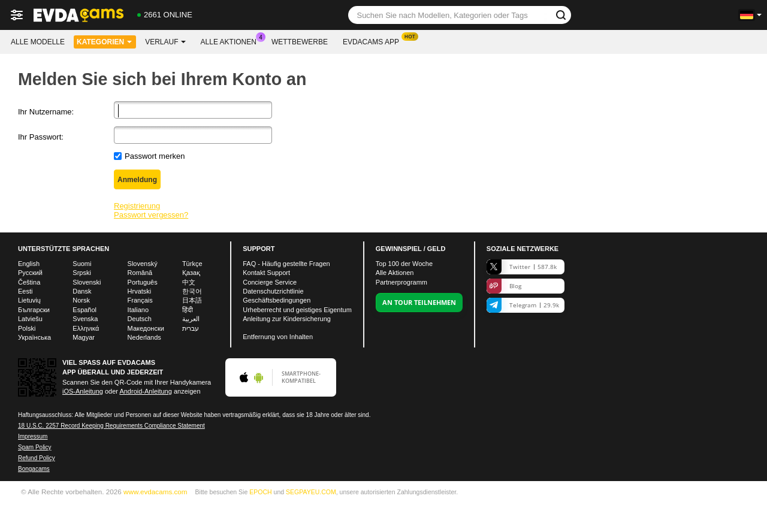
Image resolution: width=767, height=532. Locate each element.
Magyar (84, 337)
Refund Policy (37, 458)
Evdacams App (374, 41)
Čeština (29, 282)
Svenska (85, 319)
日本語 (192, 300)
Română (140, 273)
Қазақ (191, 273)
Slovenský (143, 264)
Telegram (523, 305)
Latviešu (30, 319)
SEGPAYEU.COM (311, 492)
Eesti (25, 291)
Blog (504, 286)
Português (143, 282)
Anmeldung (137, 180)
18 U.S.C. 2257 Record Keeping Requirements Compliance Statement (111, 426)
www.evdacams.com (155, 492)
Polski (27, 328)
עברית (191, 328)
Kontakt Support (266, 273)
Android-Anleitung (145, 391)
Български (34, 310)
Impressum (33, 436)
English (29, 264)
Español (84, 310)
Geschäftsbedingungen (277, 300)
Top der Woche (404, 264)
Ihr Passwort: (41, 137)
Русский (30, 273)
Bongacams (34, 469)
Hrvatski (140, 291)
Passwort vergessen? (151, 215)
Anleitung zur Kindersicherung (287, 319)
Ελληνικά (86, 328)
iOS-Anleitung (83, 391)
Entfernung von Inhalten (278, 337)
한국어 (192, 291)
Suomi (82, 264)
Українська (34, 337)
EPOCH (260, 492)
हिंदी (188, 310)
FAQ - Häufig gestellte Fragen (286, 264)
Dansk (82, 291)
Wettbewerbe (300, 42)
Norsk (81, 300)
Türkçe (192, 264)
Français (140, 300)
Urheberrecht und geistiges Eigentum (297, 310)
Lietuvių (29, 300)
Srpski (82, 273)
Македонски (146, 328)
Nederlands (144, 337)
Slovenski (87, 282)
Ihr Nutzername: (46, 112)
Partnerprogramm (401, 282)
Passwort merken (155, 156)
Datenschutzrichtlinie (273, 291)
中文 (189, 282)
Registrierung (137, 206)
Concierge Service (270, 282)
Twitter (522, 267)
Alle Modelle (38, 42)
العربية (191, 319)
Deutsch (140, 319)
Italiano (138, 310)
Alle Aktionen (232, 41)
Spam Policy (35, 447)
